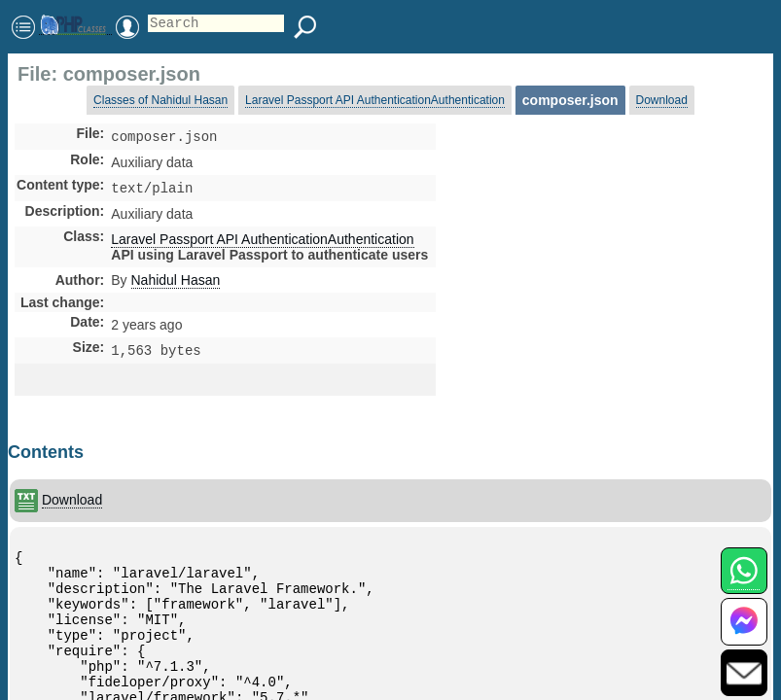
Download (662, 100)
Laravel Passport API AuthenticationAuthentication (375, 100)
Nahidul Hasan (176, 284)
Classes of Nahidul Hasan (160, 100)
